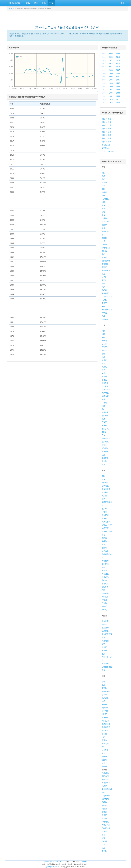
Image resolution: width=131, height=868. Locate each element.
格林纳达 (105, 541)
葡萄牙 (104, 350)
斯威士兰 (105, 832)
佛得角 (104, 704)
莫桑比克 (105, 773)
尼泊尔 (104, 225)
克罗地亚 (105, 393)
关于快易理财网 (49, 862)
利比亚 (104, 714)
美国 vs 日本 (106, 125)
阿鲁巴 (104, 600)
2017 (111, 60)
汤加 (103, 654)
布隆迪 (104, 766)
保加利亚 (105, 383)
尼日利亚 (105, 750)
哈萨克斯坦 (106, 261)
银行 (36, 3)
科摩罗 (104, 786)
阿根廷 (104, 606)
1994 (104, 83)
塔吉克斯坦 (106, 270)
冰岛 (103, 357)
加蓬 (103, 838)
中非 (103, 835)
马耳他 (104, 403)
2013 (118, 64)
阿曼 (103, 284)
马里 (103, 845)
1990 (111, 86)
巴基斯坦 (105, 218)
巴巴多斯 (105, 587)
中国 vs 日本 (106, 122)
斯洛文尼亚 (106, 390)
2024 (104, 54)
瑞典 (103, 465)
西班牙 (104, 347)
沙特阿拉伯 (106, 248)
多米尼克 (105, 515)
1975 (111, 103)
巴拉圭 (104, 496)
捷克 (103, 363)
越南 (103, 202)
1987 (111, 90)
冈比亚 (104, 809)
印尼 (103, 205)
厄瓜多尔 (105, 577)
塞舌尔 (104, 740)
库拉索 (104, 580)
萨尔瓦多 (105, 597)
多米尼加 (105, 564)
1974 (118, 103)
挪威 (103, 419)
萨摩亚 (104, 647)
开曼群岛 (105, 593)
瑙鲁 (103, 670)
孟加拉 (104, 238)
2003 (104, 77)
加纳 (103, 701)
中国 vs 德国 (106, 129)
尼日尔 (104, 695)
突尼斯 (104, 818)
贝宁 (103, 747)
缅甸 (103, 215)
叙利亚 (104, 257)
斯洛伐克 (105, 448)
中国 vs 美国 (106, 119)
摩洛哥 (104, 760)
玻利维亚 (105, 486)
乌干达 (104, 851)
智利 (103, 499)
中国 (103, 173)
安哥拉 (104, 688)
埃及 (103, 685)
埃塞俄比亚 (106, 783)
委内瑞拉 (105, 483)
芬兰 (103, 399)
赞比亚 (104, 805)
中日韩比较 (106, 145)
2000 (104, 80)
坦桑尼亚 (105, 717)
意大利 (104, 344)
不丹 (103, 274)
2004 (118, 73)
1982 (104, 96)
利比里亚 (105, 708)
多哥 (103, 753)
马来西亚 (105, 199)
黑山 (103, 409)
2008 (111, 70)
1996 (111, 80)
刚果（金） (106, 744)
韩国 (103, 196)
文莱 (103, 287)
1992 (118, 83)
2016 (118, 60)
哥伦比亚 (105, 574)
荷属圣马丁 (106, 489)
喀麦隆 (104, 757)
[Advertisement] (67, 17)
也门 (103, 254)
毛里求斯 (105, 711)
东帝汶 (104, 280)
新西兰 (104, 624)
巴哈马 (104, 610)
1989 (118, 86)
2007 (118, 70)
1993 (111, 83)
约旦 (103, 241)
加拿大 (104, 479)
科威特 (104, 300)
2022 (118, 54)
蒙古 (103, 235)
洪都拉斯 (105, 561)
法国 (103, 337)
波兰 (103, 370)
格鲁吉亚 (105, 264)
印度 (103, 228)
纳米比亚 (105, 698)
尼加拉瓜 (105, 492)
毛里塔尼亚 (106, 727)
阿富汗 (104, 267)
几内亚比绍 (106, 828)
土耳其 (104, 380)
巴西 (103, 590)
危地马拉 (105, 584)
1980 (118, 96)
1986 (118, 90)
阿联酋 (104, 313)
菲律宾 (104, 192)
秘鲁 (103, 567)
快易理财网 (16, 3)
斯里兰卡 (105, 222)
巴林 (103, 316)
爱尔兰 (104, 461)
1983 (118, 93)
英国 (103, 331)
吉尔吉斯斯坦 (107, 310)
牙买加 (104, 509)
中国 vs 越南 (106, 138)
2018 (104, 60)
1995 (118, 80)
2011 (111, 67)
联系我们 (58, 862)
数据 (51, 3)
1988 (104, 90)
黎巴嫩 (104, 251)
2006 (104, 73)
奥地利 (104, 360)
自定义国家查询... (108, 151)
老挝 (103, 212)
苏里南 (104, 571)
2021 (104, 57)
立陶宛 (104, 432)
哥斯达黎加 (106, 522)
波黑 (103, 455)
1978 (111, 99)
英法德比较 (106, 148)
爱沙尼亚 (105, 458)
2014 (111, 64)
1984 (111, 93)
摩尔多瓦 (105, 429)
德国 (103, 334)
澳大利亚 (105, 621)
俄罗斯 (104, 377)
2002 (111, 77)
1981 (111, 96)
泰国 (103, 189)
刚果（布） (106, 779)
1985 (104, 93)
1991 (104, 86)
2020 (111, 57)
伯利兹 (104, 538)
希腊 (103, 373)
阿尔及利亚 (106, 691)
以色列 (104, 277)
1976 (104, 103)
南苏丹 (104, 812)
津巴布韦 (105, 776)
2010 (118, 67)
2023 (111, 54)
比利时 (104, 341)
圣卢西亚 (105, 551)
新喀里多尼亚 (107, 667)
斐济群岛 (105, 631)
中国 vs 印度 (106, 135)
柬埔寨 (104, 209)
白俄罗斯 (105, 412)
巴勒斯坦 (105, 244)
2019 (118, 57)
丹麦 (103, 435)
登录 (123, 3)
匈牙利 (104, 367)
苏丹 (103, 848)
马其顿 (104, 425)
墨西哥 (104, 548)
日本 (103, 186)
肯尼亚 (104, 815)
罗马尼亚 (105, 386)
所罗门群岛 (106, 664)
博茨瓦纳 (105, 721)
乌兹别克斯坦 (107, 297)
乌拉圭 (104, 512)
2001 (118, 77)
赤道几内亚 (106, 825)
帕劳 (103, 644)
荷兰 (103, 406)
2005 (111, 73)
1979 (104, 99)
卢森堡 (104, 422)
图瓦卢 (104, 651)
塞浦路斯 (105, 451)
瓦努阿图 (105, 641)
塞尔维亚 (105, 442)
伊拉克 (104, 303)
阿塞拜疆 (105, 293)
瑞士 (103, 354)
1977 (118, 99)
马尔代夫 (105, 231)
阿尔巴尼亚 (106, 438)
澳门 (103, 179)
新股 (28, 3)
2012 (104, 67)
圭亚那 (104, 518)
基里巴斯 (105, 628)
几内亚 (104, 737)
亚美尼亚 (105, 319)
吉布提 (104, 734)
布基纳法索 (106, 724)
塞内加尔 (105, 799)
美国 (103, 476)
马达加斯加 (106, 796)
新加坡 (104, 182)
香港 (103, 176)
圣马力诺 (105, 396)
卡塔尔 (104, 290)
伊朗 (103, 306)
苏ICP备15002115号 (52, 867)
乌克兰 (104, 445)
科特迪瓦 (105, 822)
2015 (104, 64)
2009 (104, 70)
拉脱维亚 (105, 416)
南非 (103, 682)
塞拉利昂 (105, 730)
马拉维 (104, 841)
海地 (103, 544)
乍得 (103, 763)
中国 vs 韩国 (106, 142)
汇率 (44, 3)
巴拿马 (104, 603)
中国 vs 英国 (106, 132)
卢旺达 (104, 802)
